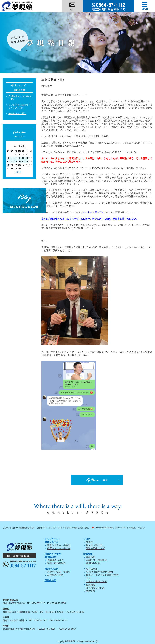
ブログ (90, 542)
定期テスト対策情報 (96, 560)
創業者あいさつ (55, 560)
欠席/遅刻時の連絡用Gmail (100, 572)
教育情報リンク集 (95, 588)
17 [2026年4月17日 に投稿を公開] (23, 162)
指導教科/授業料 (53, 554)
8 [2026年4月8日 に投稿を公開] (16, 158)
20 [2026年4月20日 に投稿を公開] (8, 165)
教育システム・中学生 (59, 548)
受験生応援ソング (95, 548)
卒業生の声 (50, 580)
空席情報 (91, 585)
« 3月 (18, 172)
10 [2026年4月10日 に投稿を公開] (23, 158)
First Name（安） (17, 113)
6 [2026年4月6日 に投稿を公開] (8, 158)
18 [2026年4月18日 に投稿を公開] (27, 162)
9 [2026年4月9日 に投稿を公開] (19, 158)
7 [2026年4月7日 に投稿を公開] (12, 158)
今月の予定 (92, 569)
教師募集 (91, 591)
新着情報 (91, 557)
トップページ (52, 539)
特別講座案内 (93, 563)
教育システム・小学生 (59, 545)
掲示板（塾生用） (95, 545)
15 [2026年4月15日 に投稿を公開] (16, 162)
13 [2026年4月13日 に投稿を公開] (8, 162)
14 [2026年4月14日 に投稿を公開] (12, 162)
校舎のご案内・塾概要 (59, 572)
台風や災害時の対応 (96, 581)
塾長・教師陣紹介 (57, 563)
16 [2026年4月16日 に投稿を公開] (19, 162)
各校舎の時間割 (55, 575)
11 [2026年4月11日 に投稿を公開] (27, 158)
